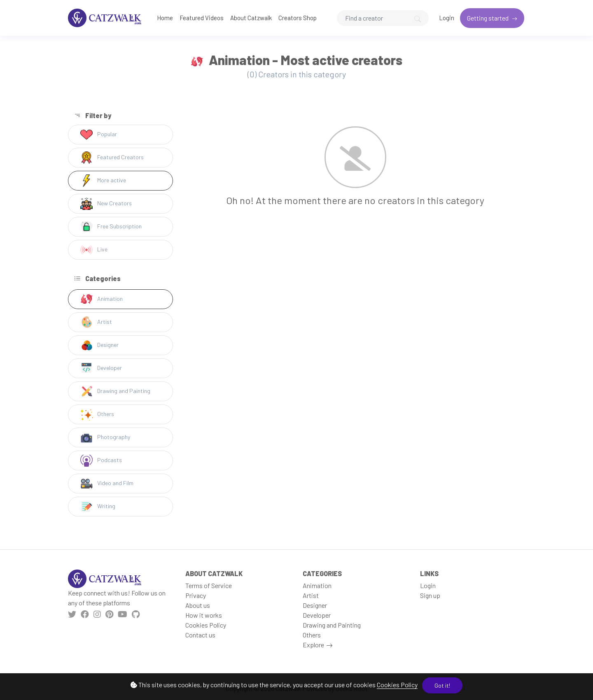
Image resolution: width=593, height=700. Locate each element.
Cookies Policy (397, 685)
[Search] (383, 18)
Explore (313, 645)
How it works (204, 615)
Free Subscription (111, 227)
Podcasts (101, 460)
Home (165, 18)
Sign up (430, 595)
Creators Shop (298, 18)
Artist (96, 322)
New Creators (106, 204)
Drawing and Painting (115, 391)
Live (94, 250)
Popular (99, 135)
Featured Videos (202, 18)
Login (447, 18)
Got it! (442, 685)
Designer (99, 345)
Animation (102, 299)
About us (198, 605)
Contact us (200, 635)
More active (103, 181)
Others (97, 414)
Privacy (196, 595)
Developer (101, 368)
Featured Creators (112, 158)
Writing (98, 507)
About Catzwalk (251, 18)
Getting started (488, 18)
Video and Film (107, 484)
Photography (105, 437)
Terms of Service (209, 585)
